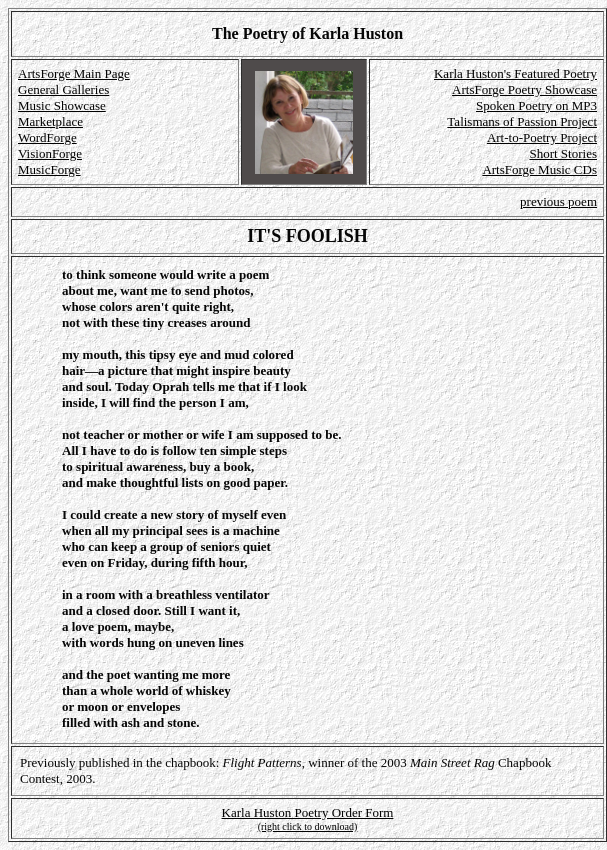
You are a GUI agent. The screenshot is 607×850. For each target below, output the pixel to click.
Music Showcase (62, 105)
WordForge (47, 137)
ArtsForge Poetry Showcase (524, 89)
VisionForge (50, 153)
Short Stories (563, 153)
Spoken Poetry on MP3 (536, 105)
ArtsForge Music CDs (539, 169)
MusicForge (49, 169)
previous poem (558, 201)
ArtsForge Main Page (74, 73)
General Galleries (63, 89)
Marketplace (50, 121)
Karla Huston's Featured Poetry (515, 73)
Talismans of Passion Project (522, 121)
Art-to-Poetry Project (542, 137)
